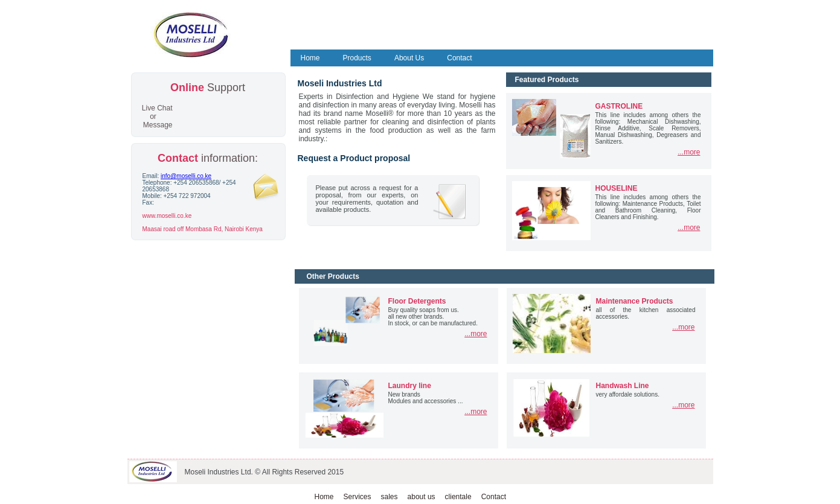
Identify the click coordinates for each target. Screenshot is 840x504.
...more (689, 152)
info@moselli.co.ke (186, 176)
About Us (409, 58)
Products (357, 58)
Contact (459, 58)
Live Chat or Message (157, 116)
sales (390, 497)
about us (422, 497)
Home (310, 58)
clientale (458, 497)
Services (357, 497)
